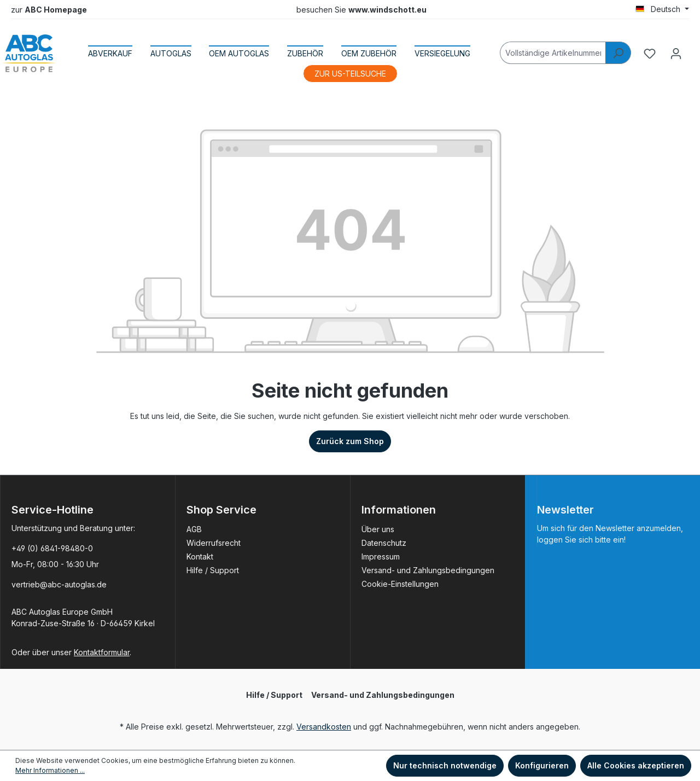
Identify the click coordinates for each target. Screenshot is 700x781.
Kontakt (200, 556)
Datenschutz (384, 543)
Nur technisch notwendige (445, 765)
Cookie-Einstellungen (400, 584)
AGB (194, 529)
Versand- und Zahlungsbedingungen (428, 570)
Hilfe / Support (213, 570)
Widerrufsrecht (214, 543)
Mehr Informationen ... (50, 770)
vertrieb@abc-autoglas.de (59, 584)
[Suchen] (618, 53)
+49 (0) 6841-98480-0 (52, 548)
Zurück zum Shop (350, 441)
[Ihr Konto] (676, 54)
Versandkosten (324, 727)
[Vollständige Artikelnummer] (553, 53)
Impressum (381, 556)
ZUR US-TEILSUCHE (350, 74)
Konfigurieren (542, 765)
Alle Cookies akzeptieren (636, 765)
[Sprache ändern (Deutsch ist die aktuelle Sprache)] (662, 9)
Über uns (378, 529)
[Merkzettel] (650, 54)
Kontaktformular (102, 652)
